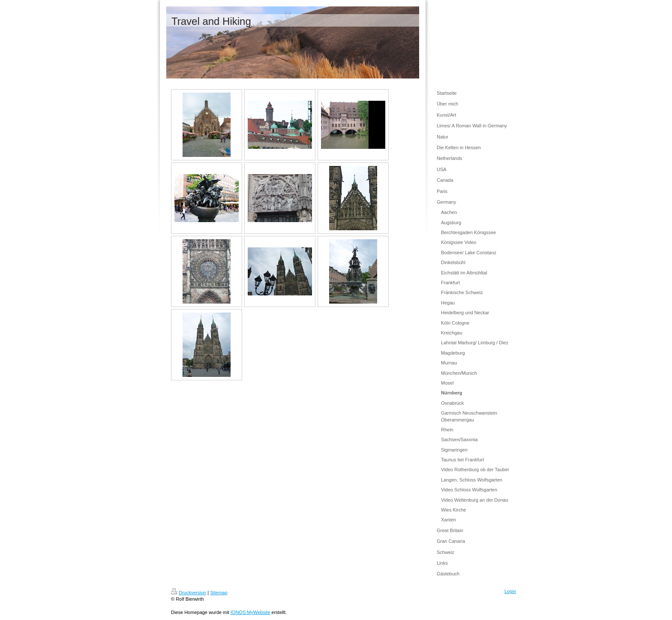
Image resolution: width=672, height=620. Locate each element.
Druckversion (189, 593)
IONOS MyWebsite (250, 612)
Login (510, 591)
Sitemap (219, 593)
